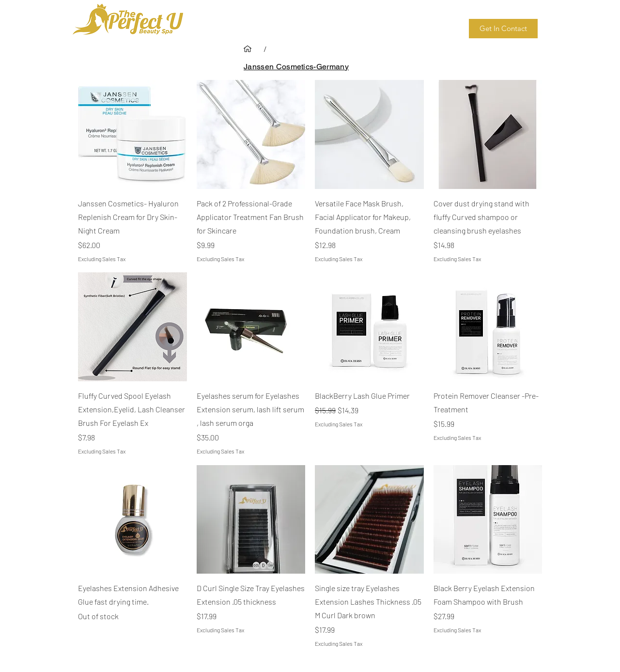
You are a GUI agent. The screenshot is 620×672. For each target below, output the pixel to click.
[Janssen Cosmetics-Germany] (296, 66)
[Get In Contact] (503, 29)
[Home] (248, 49)
